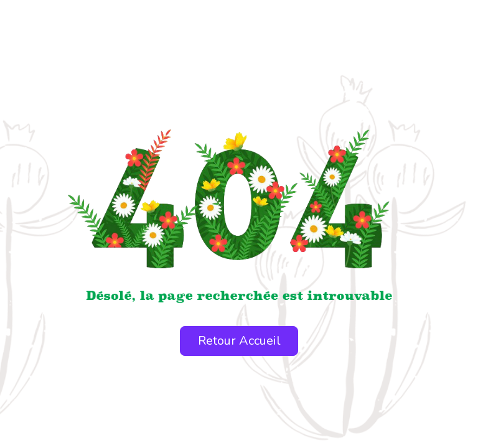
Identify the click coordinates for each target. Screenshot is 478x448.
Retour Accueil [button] (239, 341)
